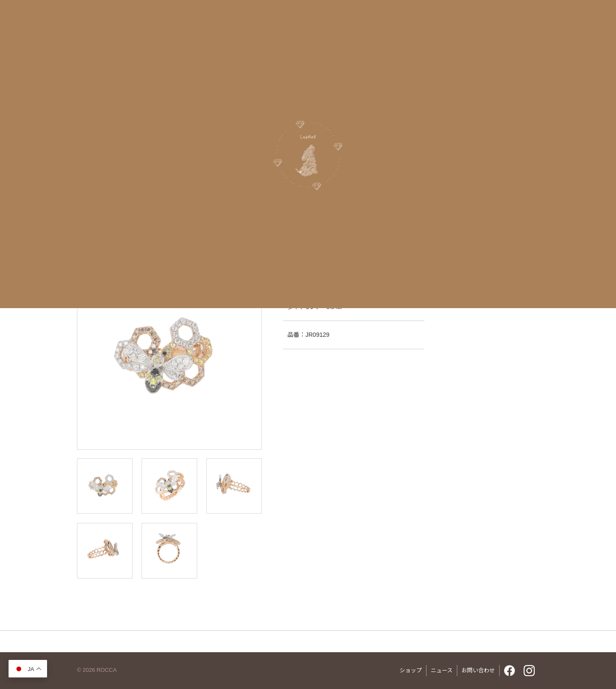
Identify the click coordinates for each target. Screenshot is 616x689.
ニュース (442, 670)
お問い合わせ (478, 670)
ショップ (411, 670)
